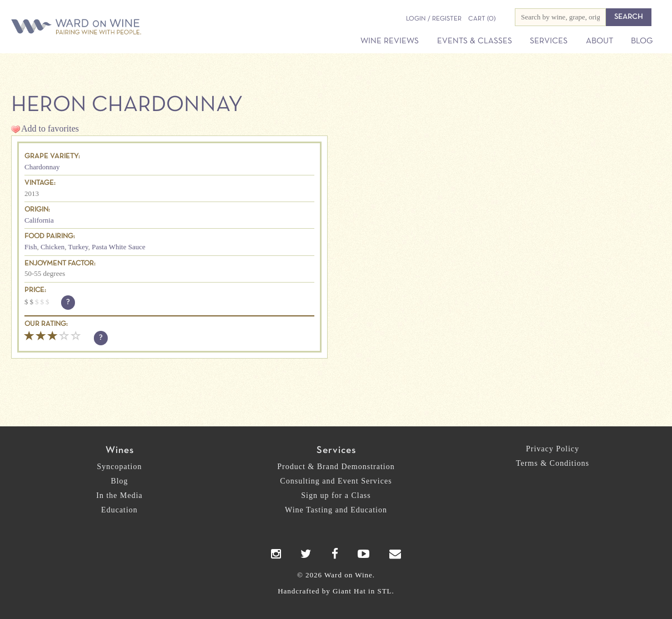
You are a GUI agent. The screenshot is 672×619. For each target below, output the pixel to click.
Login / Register (434, 19)
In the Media (119, 495)
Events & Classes (475, 41)
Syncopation (120, 467)
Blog (642, 41)
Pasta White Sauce (119, 247)
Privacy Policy (553, 449)
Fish (31, 247)
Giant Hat (349, 591)
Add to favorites (50, 129)
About (600, 41)
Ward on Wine (115, 27)
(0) (482, 19)
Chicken (52, 247)
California (39, 220)
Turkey (78, 247)
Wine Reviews (390, 41)
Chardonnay (42, 167)
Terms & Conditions (553, 463)
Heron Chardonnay (127, 105)
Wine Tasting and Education (336, 510)
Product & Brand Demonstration (336, 467)
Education (119, 510)
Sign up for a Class (336, 495)
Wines (120, 451)
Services (549, 41)
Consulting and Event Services (336, 481)
